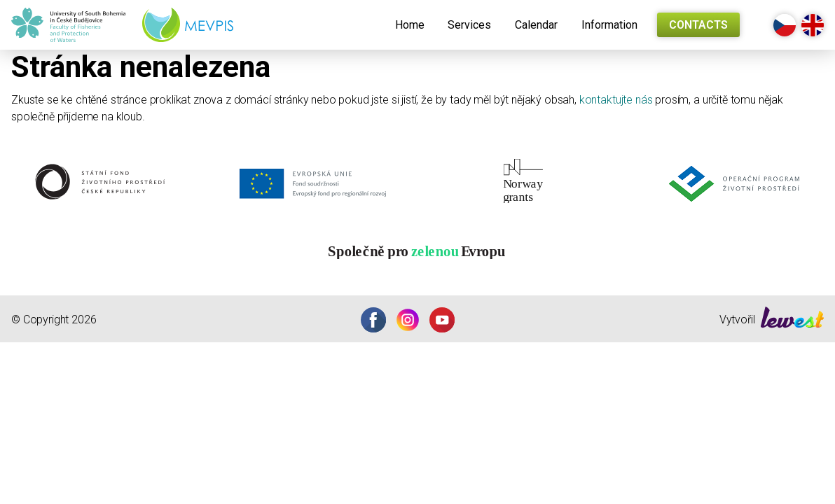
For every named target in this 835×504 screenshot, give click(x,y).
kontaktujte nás (616, 100)
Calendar (536, 25)
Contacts (698, 25)
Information (609, 25)
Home (410, 25)
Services (469, 25)
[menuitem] (410, 25)
